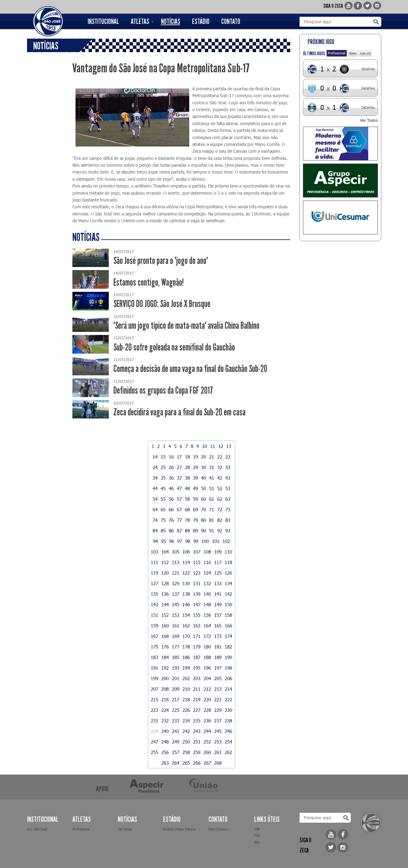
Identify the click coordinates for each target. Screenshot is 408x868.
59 (195, 499)
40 (204, 478)
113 (176, 562)
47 (179, 488)
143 (154, 604)
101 (216, 541)
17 (179, 457)
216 (165, 699)
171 (197, 636)
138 (186, 594)
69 (195, 509)
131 (197, 583)
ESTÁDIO (201, 21)
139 (197, 594)
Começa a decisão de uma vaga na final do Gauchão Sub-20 (190, 369)
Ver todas (125, 829)
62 (220, 499)
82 (220, 520)
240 (165, 731)
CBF (257, 829)
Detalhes (368, 69)
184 (165, 657)
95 (163, 541)
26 (171, 467)
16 (171, 457)
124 (207, 573)
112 (165, 562)
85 (163, 531)
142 (228, 594)
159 (154, 626)
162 (186, 626)
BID (257, 842)
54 (155, 499)
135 (154, 594)
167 (154, 636)
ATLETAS (140, 21)
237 (218, 721)
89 (195, 531)
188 (207, 657)
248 (165, 742)
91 (212, 531)
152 (165, 615)
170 (186, 636)
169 (176, 636)
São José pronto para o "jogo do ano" (161, 261)
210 (186, 689)
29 (195, 467)
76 (171, 520)
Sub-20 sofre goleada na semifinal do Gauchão (174, 347)
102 (226, 541)
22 (220, 457)
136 (165, 594)
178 (186, 647)
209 (176, 689)
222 (228, 699)
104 (165, 552)
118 (228, 562)
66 (171, 509)
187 (197, 657)
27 (179, 467)
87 (179, 531)
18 (187, 457)
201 (176, 678)
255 (154, 752)
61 (212, 499)
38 (187, 478)
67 (179, 509)
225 (176, 710)
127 (154, 583)
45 (163, 488)
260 (207, 752)
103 (154, 552)
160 (165, 626)
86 (171, 531)
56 (171, 499)
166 (228, 626)
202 (186, 678)
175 (154, 647)
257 (176, 752)
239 (154, 731)
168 (165, 636)
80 (204, 520)
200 (165, 678)
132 (207, 583)
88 (187, 531)
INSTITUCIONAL (103, 21)
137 (176, 594)
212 (207, 689)
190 (228, 657)
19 (195, 457)
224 (165, 710)
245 (218, 731)
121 (176, 573)
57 (179, 499)
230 (228, 710)
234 (186, 721)
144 (165, 604)
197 (218, 668)
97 (180, 541)
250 (186, 742)
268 (218, 763)
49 (195, 488)
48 (187, 488)
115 (197, 562)
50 (204, 488)
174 (228, 636)
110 (228, 552)
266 (197, 763)
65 (163, 509)
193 (176, 668)
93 (228, 531)
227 (197, 710)
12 (221, 446)
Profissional (337, 53)
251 (197, 742)
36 (171, 478)
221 (218, 699)
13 (229, 446)
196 (207, 668)
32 (220, 467)
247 (154, 742)
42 (220, 478)
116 (207, 562)
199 (154, 678)
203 (197, 678)
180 (207, 647)
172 (207, 636)
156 (207, 615)
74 (155, 520)
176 (165, 647)
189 (218, 657)
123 (197, 573)
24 (155, 467)
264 (176, 763)
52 (220, 488)
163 (197, 626)
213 (218, 689)
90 (204, 531)
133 (218, 583)
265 (186, 763)
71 (212, 509)
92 (220, 531)
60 (204, 499)
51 (212, 488)
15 (163, 457)
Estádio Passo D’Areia (179, 829)
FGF (257, 836)
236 (207, 721)
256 (165, 752)
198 (228, 668)
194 (186, 668)
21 (212, 457)
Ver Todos (369, 120)
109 (218, 552)
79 (195, 520)
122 (186, 573)
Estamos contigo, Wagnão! (149, 282)
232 (165, 721)
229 (218, 710)
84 (155, 531)
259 (197, 752)
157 (218, 615)
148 (207, 604)
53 (228, 488)
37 (179, 478)
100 (205, 541)
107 (197, 552)
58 (187, 499)
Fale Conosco (218, 829)
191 (154, 668)
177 (176, 647)
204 (207, 678)
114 (186, 562)
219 (197, 699)
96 (172, 541)
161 (176, 626)
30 (204, 467)
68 (187, 509)
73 (228, 509)
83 (228, 520)
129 (176, 583)
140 (207, 594)
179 (197, 647)
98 (188, 541)
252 (207, 742)
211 (197, 689)
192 (165, 668)
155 (197, 615)
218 (186, 699)
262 (228, 752)
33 (228, 467)
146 (186, 604)
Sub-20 (365, 53)
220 (207, 699)
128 (165, 583)
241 (176, 731)
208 (165, 689)
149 (218, 604)
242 (186, 731)
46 (171, 488)
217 (176, 699)
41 (212, 478)
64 (155, 509)
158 (228, 615)
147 (197, 604)
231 (154, 721)
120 (165, 573)
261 (218, 752)
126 (228, 573)
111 (154, 562)
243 (197, 731)
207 (154, 689)
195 (197, 668)
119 (154, 573)
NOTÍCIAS (171, 21)
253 (218, 742)
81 (212, 520)
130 (186, 583)
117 (218, 562)
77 (179, 520)
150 (228, 604)
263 (165, 763)
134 (228, 583)
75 (163, 520)
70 (204, 509)
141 (218, 594)
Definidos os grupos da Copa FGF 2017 (163, 390)
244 (207, 731)
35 (163, 478)
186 (186, 657)
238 (228, 721)
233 (176, 721)
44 (155, 488)
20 (204, 457)
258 (186, 752)
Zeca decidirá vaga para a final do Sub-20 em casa (179, 412)
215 (154, 699)
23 (228, 457)
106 (186, 552)
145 (176, 604)
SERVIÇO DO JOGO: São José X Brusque (162, 304)
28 (187, 467)
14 (155, 457)
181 (218, 647)
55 (163, 499)
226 (186, 710)
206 (228, 678)
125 (218, 573)
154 (186, 615)
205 (218, 678)
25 (163, 467)
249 (176, 742)
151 (154, 615)
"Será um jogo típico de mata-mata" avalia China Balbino (186, 325)
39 (195, 478)
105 (176, 552)
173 (218, 636)
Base (353, 53)
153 (176, 615)
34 (155, 478)
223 (154, 710)
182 (228, 647)
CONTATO (231, 21)
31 (212, 467)
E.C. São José (37, 829)
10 (204, 446)
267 (207, 763)
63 (228, 499)
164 (207, 626)
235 (197, 721)
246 (228, 731)
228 (207, 710)
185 (176, 657)
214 (228, 689)
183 (154, 657)
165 (218, 626)
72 (220, 509)
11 (213, 446)
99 (196, 541)
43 (228, 478)
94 (155, 541)
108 (207, 552)
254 (228, 742)
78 (187, 520)
